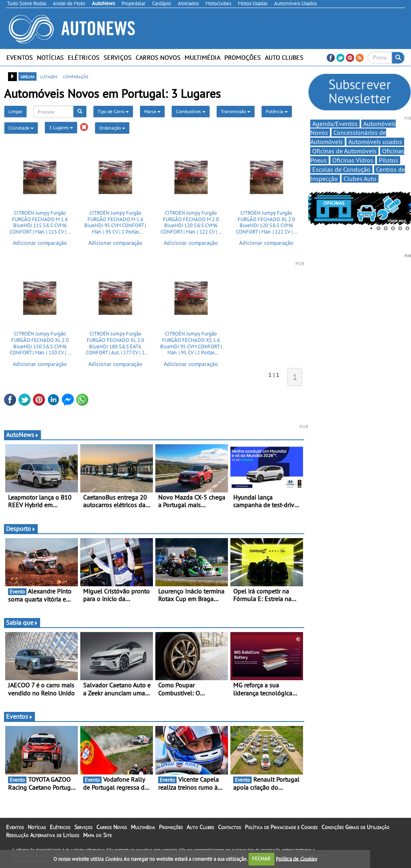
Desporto (21, 529)
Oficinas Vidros (353, 160)
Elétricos (84, 57)
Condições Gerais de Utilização (355, 827)
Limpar (15, 111)
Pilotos (389, 160)
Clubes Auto (360, 179)
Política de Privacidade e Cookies (281, 827)
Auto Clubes (284, 57)
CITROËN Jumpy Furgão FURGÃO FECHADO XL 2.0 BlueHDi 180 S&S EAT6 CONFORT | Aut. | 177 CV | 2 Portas (115, 346)
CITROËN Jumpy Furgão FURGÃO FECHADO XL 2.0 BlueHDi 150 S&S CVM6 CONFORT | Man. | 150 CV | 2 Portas (40, 346)
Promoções (243, 57)
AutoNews (22, 435)
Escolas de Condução (341, 169)
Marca (152, 111)
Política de (296, 859)
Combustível (191, 111)
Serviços (118, 57)
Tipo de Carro (113, 111)
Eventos (20, 57)
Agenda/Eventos (335, 124)
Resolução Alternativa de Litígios (43, 835)
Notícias (50, 57)
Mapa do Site (97, 835)
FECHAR (261, 859)
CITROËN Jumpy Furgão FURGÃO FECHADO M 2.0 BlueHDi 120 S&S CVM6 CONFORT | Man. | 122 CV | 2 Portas (191, 225)
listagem (49, 76)
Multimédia (202, 57)
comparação (76, 76)
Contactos (229, 827)
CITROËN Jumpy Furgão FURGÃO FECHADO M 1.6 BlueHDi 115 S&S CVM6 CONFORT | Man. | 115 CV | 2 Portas (40, 225)
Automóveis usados (375, 142)
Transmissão (236, 111)
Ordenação (112, 128)
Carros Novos (158, 57)
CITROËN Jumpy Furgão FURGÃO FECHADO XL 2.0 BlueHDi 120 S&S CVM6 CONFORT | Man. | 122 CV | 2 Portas (266, 225)
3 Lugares (61, 127)
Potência (277, 111)
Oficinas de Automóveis (344, 151)
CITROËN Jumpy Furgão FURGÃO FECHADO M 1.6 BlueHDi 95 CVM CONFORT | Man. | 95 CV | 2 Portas (115, 222)
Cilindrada (21, 128)
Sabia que (22, 622)
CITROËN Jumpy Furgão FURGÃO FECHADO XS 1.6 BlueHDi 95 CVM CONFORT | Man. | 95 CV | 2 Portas (191, 343)
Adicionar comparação (40, 243)
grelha (27, 76)
